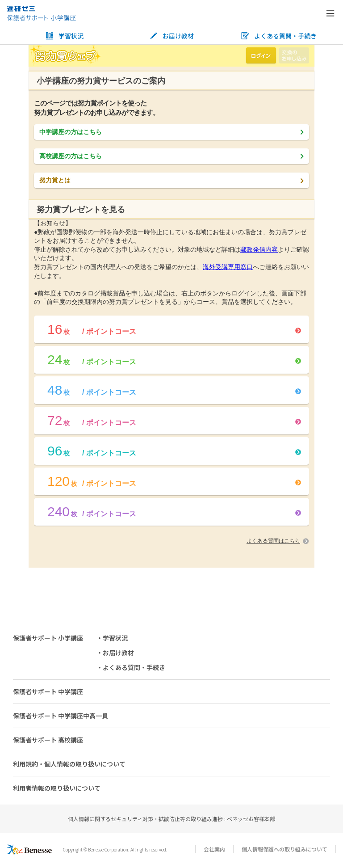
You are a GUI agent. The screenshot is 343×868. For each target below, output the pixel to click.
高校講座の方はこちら (171, 156)
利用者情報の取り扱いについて (57, 788)
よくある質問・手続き (279, 36)
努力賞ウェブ (65, 56)
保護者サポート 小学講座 (48, 638)
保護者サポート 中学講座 (48, 691)
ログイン (261, 55)
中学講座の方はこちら (171, 132)
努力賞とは (171, 180)
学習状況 (64, 36)
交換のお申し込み (294, 55)
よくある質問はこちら (278, 541)
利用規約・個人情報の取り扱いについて (69, 764)
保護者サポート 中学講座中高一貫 (61, 716)
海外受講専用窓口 (228, 267)
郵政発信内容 (259, 249)
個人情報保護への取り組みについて (284, 849)
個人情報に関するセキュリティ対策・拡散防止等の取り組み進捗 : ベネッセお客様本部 (171, 819)
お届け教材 (171, 36)
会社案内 (214, 849)
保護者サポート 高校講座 (48, 740)
